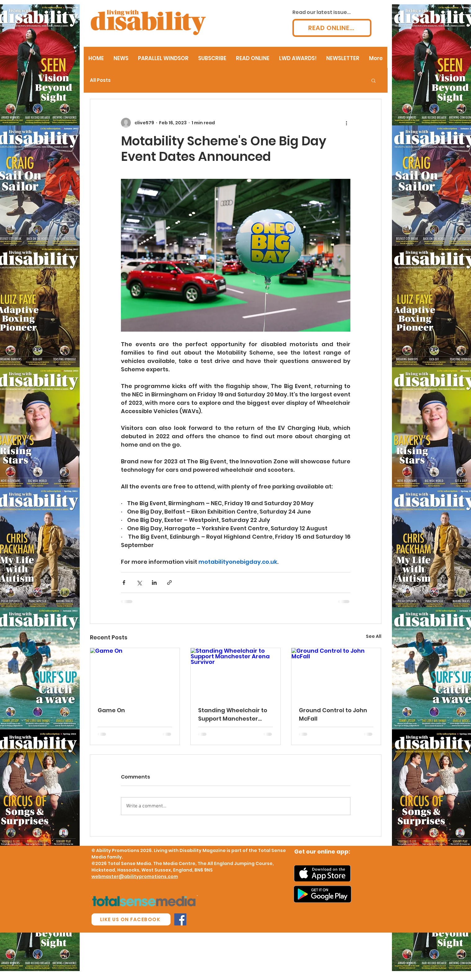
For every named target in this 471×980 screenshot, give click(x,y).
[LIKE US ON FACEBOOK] (131, 919)
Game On (111, 710)
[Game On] (135, 673)
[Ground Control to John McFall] (336, 673)
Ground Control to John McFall (333, 714)
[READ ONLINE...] (332, 28)
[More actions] (347, 123)
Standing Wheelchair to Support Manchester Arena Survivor (233, 715)
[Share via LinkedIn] (154, 583)
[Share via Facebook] (124, 583)
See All (374, 636)
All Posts (100, 80)
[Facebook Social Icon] (180, 919)
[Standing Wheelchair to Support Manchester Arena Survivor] (235, 673)
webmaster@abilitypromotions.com (135, 876)
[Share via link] (169, 583)
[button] (373, 80)
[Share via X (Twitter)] (139, 583)
